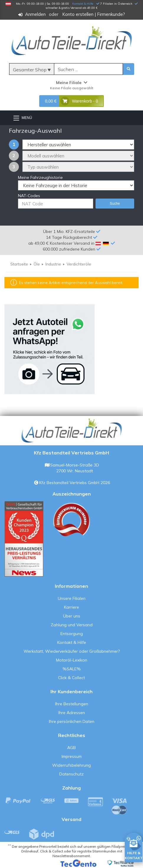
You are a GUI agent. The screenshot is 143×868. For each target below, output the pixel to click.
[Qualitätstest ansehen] (24, 539)
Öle (37, 264)
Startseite (19, 264)
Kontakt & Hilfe (83, 4)
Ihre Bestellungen (72, 704)
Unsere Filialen (72, 598)
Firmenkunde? (111, 14)
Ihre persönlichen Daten (72, 721)
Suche (115, 204)
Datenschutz (71, 774)
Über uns (72, 616)
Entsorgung (72, 634)
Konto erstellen (78, 14)
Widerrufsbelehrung (71, 765)
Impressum (72, 756)
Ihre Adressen (72, 713)
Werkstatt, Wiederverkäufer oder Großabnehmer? (72, 651)
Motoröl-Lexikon (72, 660)
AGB (71, 748)
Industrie (53, 264)
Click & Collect (71, 678)
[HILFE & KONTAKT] (134, 846)
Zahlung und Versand (72, 625)
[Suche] (88, 69)
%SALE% (72, 669)
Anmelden (35, 14)
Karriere (71, 607)
